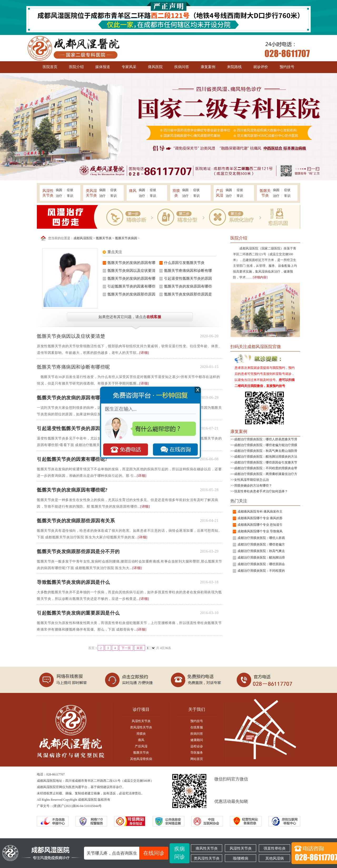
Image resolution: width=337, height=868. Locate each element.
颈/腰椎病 (241, 858)
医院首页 (50, 67)
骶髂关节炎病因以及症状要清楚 (71, 336)
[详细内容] (260, 277)
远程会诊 (197, 746)
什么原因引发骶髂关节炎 (184, 263)
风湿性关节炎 (141, 721)
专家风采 (129, 67)
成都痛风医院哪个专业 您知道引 (260, 525)
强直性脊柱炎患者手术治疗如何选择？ (261, 491)
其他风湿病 (275, 858)
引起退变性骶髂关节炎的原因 (188, 279)
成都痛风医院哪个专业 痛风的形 (260, 518)
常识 (70, 196)
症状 (70, 190)
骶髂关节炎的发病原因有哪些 (188, 286)
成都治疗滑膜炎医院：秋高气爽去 (261, 551)
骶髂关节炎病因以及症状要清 (131, 271)
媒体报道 (103, 67)
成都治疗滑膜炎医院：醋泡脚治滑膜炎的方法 (266, 457)
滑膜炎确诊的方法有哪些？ (253, 486)
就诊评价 (261, 67)
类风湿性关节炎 (141, 727)
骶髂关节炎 (104, 238)
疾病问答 (182, 67)
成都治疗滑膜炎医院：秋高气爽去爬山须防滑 (266, 451)
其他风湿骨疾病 (141, 759)
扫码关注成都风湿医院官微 (256, 347)
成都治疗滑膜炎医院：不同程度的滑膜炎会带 (266, 468)
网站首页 (197, 759)
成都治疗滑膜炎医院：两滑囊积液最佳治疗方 (266, 474)
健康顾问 (197, 740)
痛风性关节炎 (207, 848)
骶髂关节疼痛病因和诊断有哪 (188, 271)
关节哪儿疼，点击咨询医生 (127, 853)
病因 (59, 190)
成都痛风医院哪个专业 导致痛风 (260, 531)
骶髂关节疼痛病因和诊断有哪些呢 (73, 367)
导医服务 (197, 753)
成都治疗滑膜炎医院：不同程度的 (261, 571)
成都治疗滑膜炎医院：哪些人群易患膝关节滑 (266, 439)
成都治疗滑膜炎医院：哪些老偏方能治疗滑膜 (266, 445)
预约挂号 (287, 67)
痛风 (141, 740)
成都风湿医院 (83, 238)
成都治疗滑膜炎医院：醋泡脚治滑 (261, 558)
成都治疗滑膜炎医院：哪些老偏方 (261, 544)
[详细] (144, 353)
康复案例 (208, 67)
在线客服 (154, 317)
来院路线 (234, 67)
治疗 (59, 196)
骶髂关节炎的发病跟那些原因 (131, 294)
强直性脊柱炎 (275, 848)
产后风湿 (141, 746)
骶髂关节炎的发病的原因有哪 (131, 263)
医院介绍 (76, 67)
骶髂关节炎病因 (126, 238)
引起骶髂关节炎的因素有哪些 (131, 286)
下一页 (126, 648)
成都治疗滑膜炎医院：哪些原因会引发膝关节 (266, 462)
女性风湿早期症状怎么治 (251, 480)
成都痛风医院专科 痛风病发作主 (260, 512)
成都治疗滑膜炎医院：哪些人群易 (261, 538)
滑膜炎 (141, 734)
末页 (140, 648)
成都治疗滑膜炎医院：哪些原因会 (261, 564)
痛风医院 (155, 67)
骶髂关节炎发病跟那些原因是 (188, 294)
